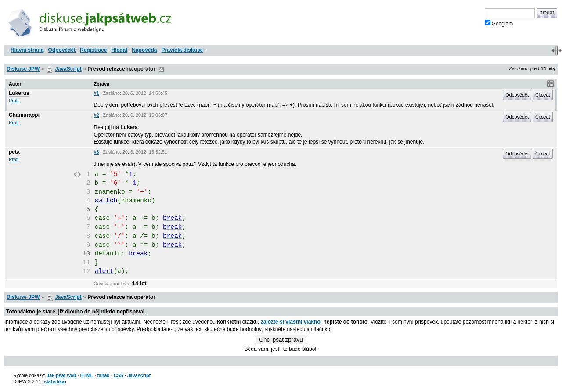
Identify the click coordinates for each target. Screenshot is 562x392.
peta (14, 152)
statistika (54, 381)
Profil (14, 101)
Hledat (119, 50)
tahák (103, 375)
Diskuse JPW (23, 69)
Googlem (499, 23)
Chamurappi (24, 115)
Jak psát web (61, 375)
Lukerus (19, 93)
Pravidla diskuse (182, 50)
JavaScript (68, 69)
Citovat (543, 95)
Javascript (139, 375)
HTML (86, 375)
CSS (119, 375)
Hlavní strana (27, 50)
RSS (161, 69)
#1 (97, 93)
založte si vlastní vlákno (291, 322)
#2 (97, 115)
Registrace (93, 50)
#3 (97, 152)
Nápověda (144, 50)
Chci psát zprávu (281, 340)
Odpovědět (62, 50)
